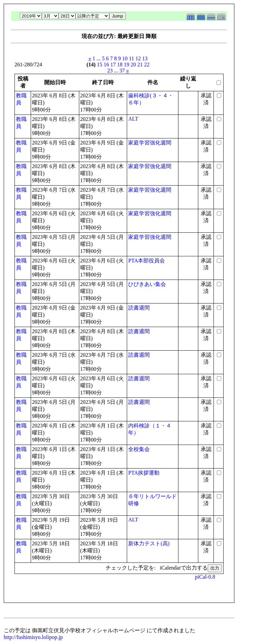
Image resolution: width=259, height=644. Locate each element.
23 (110, 71)
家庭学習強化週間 (150, 143)
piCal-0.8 (205, 577)
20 (133, 65)
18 (120, 65)
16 (106, 65)
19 (126, 65)
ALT (133, 119)
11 (131, 58)
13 (145, 58)
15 (99, 65)
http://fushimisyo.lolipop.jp (33, 637)
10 (125, 58)
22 (147, 65)
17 (113, 65)
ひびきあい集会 (147, 284)
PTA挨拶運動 (144, 473)
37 (122, 71)
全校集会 (139, 449)
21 (140, 65)
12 (138, 58)
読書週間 (139, 308)
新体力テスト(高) (149, 543)
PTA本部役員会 (147, 261)
